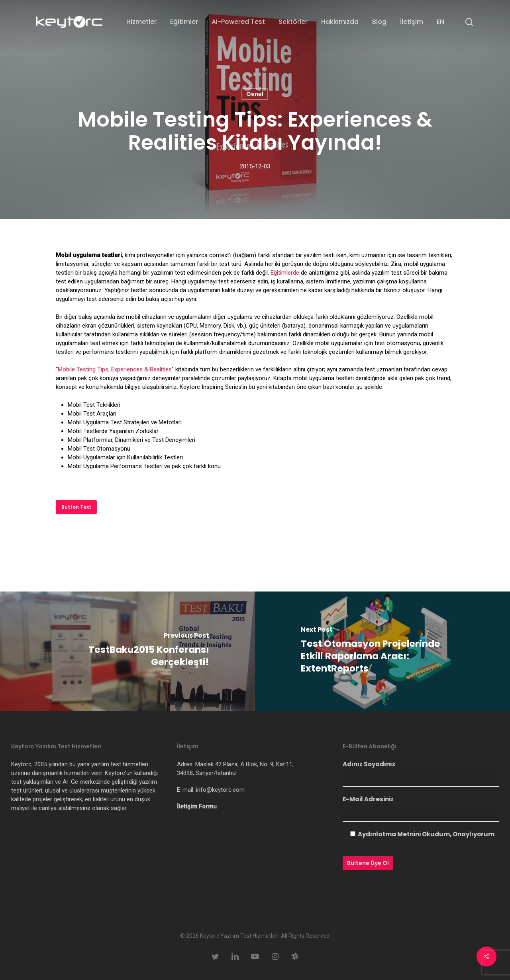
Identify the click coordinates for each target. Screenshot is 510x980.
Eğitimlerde (285, 273)
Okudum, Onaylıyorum (426, 834)
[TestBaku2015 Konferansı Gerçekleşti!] (127, 651)
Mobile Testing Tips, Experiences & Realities (115, 369)
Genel (255, 94)
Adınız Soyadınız (421, 773)
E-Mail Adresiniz (421, 808)
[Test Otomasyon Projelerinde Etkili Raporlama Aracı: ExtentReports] (382, 651)
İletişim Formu (197, 806)
